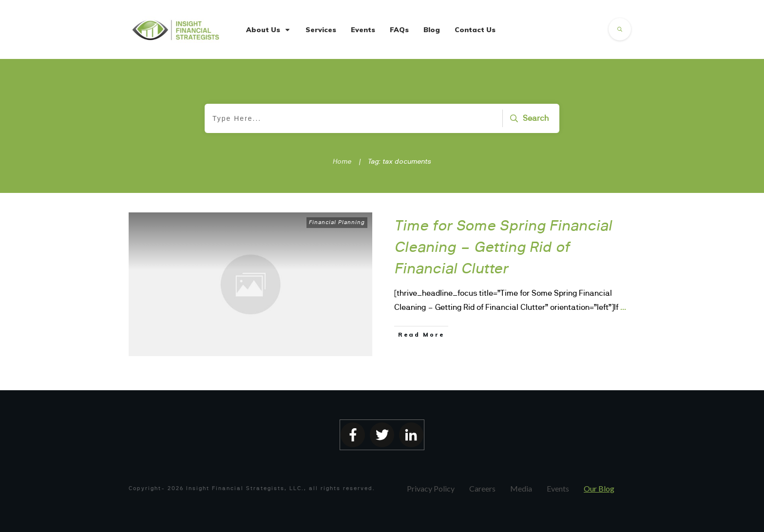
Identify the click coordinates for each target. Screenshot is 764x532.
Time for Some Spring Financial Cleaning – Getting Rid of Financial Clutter (504, 247)
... (623, 307)
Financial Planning (337, 222)
